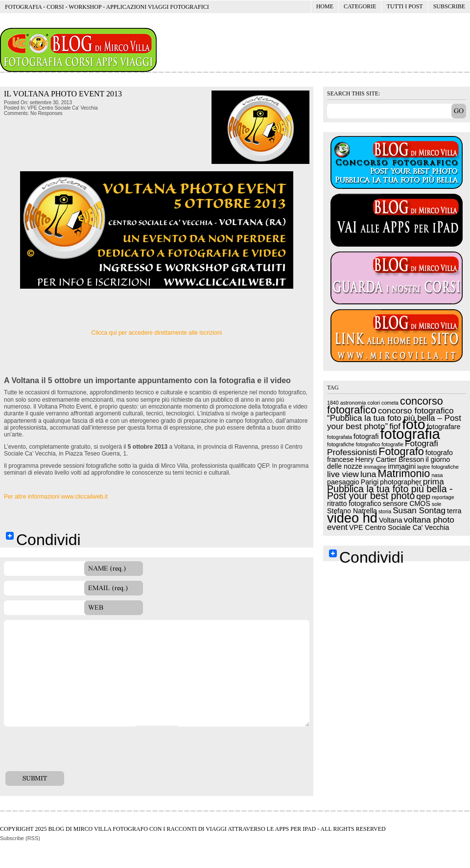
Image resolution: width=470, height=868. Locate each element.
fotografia (410, 434)
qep (423, 496)
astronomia (353, 403)
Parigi (370, 482)
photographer (401, 482)
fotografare (444, 427)
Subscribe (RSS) (20, 838)
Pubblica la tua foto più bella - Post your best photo (390, 492)
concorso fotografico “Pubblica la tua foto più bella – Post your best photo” (394, 418)
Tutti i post (405, 6)
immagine (375, 467)
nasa (437, 475)
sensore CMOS (407, 503)
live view (343, 474)
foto (413, 424)
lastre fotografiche (438, 467)
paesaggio (343, 482)
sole (437, 504)
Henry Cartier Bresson (390, 459)
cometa (390, 403)
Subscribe (449, 6)
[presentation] (78, 752)
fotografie (393, 444)
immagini (402, 466)
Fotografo (401, 451)
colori (374, 403)
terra (454, 511)
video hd (352, 518)
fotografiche (341, 444)
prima (434, 481)
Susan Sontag (419, 510)
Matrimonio (404, 473)
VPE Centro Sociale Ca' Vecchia (63, 108)
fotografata (340, 437)
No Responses (47, 113)
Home (325, 6)
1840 (333, 403)
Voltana (390, 520)
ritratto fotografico (354, 503)
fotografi (366, 436)
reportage (443, 497)
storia (385, 511)
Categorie (358, 8)
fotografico (368, 444)
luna (368, 474)
